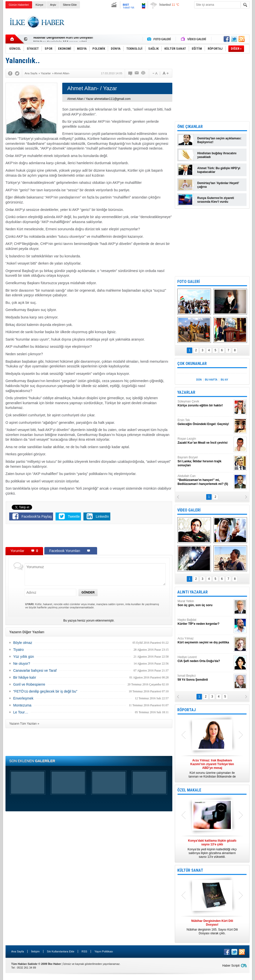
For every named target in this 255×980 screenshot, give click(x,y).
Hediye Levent (205, 659)
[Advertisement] (159, 22)
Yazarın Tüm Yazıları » (24, 724)
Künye (39, 5)
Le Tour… (21, 712)
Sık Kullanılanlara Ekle (61, 951)
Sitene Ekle (70, 5)
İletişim (35, 951)
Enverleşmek (23, 698)
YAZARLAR (186, 392)
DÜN (199, 380)
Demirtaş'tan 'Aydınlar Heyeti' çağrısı (218, 185)
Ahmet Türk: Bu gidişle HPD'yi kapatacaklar (219, 170)
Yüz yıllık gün (24, 657)
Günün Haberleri (19, 5)
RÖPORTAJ (187, 710)
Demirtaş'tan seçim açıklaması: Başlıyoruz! (219, 140)
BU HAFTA (211, 380)
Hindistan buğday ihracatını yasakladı (217, 155)
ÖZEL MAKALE (189, 790)
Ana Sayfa (18, 951)
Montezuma (22, 705)
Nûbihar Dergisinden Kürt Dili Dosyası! (63, 39)
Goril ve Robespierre (29, 684)
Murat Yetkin (205, 603)
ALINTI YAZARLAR (192, 592)
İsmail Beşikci (205, 678)
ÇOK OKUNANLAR (192, 364)
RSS (84, 951)
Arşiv (53, 5)
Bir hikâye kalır (25, 677)
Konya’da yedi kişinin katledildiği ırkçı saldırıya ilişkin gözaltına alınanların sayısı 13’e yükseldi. (212, 849)
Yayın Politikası (104, 951)
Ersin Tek (205, 422)
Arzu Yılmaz (205, 641)
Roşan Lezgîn (205, 441)
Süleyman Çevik (205, 404)
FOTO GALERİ (189, 282)
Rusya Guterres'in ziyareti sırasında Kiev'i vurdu (216, 200)
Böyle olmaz (23, 643)
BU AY (224, 380)
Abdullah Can (205, 480)
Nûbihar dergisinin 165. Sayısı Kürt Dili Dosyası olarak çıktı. (212, 927)
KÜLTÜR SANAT (190, 870)
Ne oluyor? (22, 664)
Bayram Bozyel (205, 461)
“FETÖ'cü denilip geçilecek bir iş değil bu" (45, 691)
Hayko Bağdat (205, 622)
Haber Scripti (231, 966)
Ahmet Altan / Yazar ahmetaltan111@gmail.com (99, 99)
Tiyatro (18, 650)
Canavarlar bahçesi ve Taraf (35, 670)
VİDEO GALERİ (189, 510)
